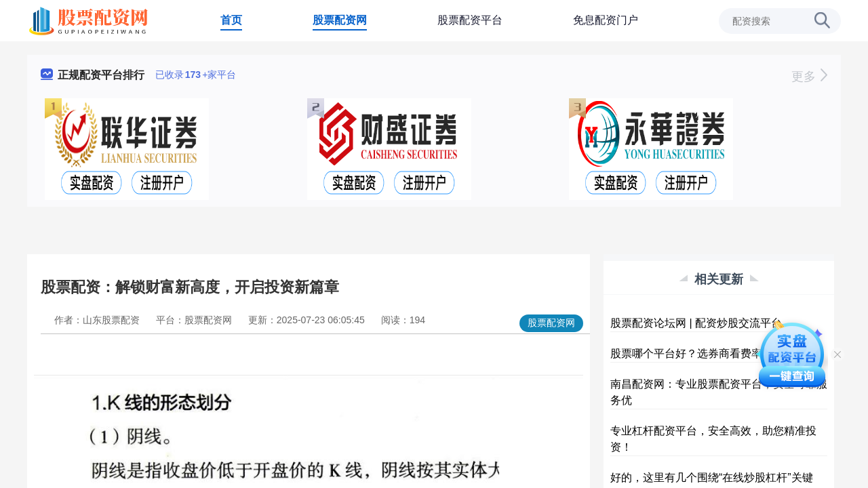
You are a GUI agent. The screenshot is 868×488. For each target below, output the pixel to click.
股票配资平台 (470, 20)
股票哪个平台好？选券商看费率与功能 (703, 353)
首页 (231, 20)
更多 (809, 77)
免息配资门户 (606, 20)
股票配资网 (340, 20)
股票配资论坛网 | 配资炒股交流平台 (696, 323)
